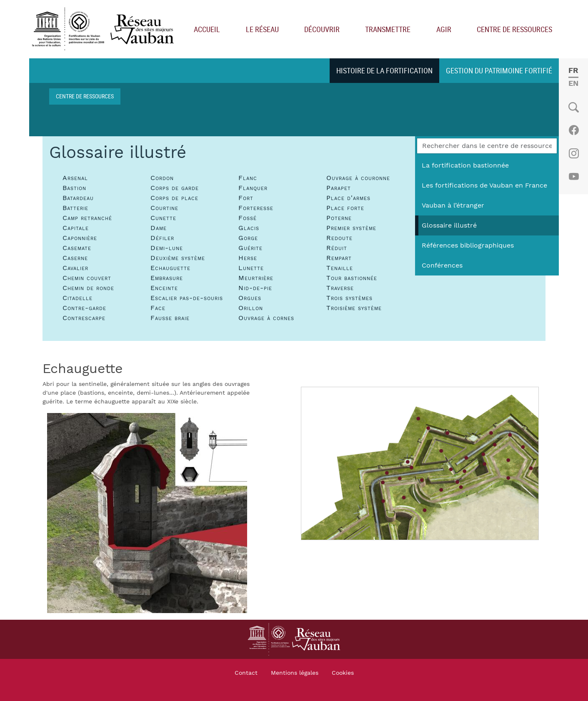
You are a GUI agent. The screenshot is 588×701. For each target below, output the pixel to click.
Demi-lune (167, 248)
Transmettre (388, 29)
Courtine (164, 208)
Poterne (339, 218)
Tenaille (340, 268)
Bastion (74, 188)
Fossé (248, 218)
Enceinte (164, 288)
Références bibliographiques (468, 245)
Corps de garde (175, 188)
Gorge (248, 238)
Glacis (249, 228)
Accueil (207, 29)
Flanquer (253, 188)
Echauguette (170, 268)
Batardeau (78, 198)
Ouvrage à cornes (266, 318)
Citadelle (78, 298)
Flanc (248, 178)
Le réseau (262, 29)
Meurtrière (256, 278)
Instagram (574, 153)
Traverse (340, 288)
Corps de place (174, 198)
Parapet (339, 188)
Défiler (162, 238)
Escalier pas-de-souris (187, 298)
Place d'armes (348, 198)
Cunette (163, 218)
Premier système (351, 228)
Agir (444, 29)
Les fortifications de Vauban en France (484, 185)
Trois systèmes (349, 298)
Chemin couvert (87, 278)
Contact (246, 673)
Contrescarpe (84, 318)
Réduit (337, 248)
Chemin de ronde (88, 288)
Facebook (574, 130)
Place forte (345, 208)
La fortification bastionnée (465, 165)
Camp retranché (87, 218)
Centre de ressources (514, 29)
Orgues (250, 298)
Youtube (574, 177)
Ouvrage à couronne (358, 178)
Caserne (75, 258)
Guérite (250, 248)
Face (158, 308)
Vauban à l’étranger (453, 205)
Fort (246, 198)
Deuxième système (178, 258)
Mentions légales (295, 673)
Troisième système (354, 308)
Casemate (77, 248)
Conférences (442, 265)
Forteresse (256, 208)
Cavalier (75, 268)
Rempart (339, 258)
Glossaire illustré (449, 225)
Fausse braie (170, 318)
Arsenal (75, 178)
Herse (248, 258)
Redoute (339, 238)
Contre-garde (84, 308)
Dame (159, 228)
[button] (147, 513)
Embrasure (167, 278)
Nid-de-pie (255, 288)
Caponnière (80, 238)
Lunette (251, 268)
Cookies (343, 673)
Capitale (76, 228)
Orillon (251, 308)
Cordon (162, 178)
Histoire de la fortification (384, 70)
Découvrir (322, 29)
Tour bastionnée (352, 278)
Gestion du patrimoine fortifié (499, 70)
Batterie (75, 208)
